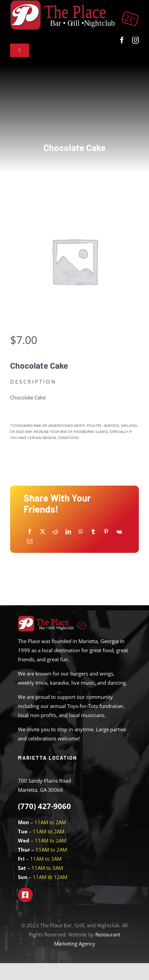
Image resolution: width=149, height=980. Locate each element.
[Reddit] (55, 532)
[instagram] (135, 40)
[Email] (30, 542)
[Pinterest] (106, 532)
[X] (43, 532)
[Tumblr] (93, 532)
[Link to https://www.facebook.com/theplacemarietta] (25, 895)
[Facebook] (30, 532)
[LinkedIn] (68, 532)
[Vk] (119, 532)
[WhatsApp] (81, 532)
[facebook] (122, 40)
